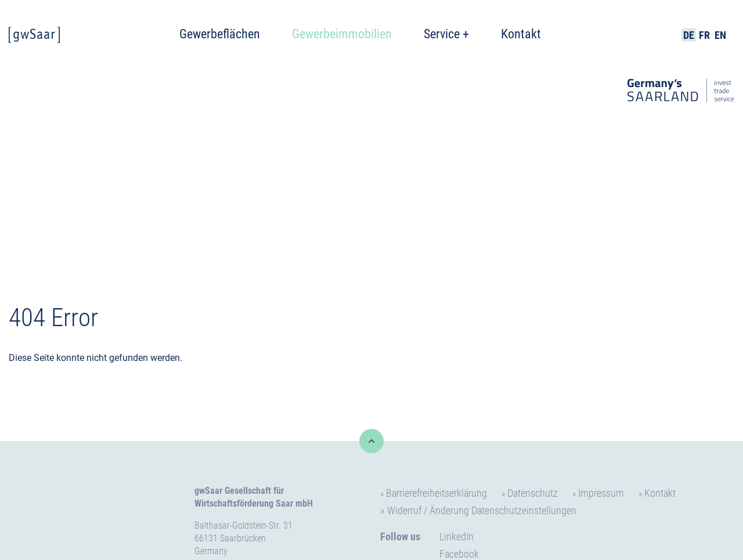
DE (689, 35)
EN (720, 35)
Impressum (601, 493)
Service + (446, 34)
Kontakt (521, 34)
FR (704, 35)
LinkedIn (457, 536)
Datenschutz (533, 493)
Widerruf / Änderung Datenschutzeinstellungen (482, 510)
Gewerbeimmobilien (342, 34)
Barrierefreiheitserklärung (437, 493)
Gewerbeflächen (220, 34)
